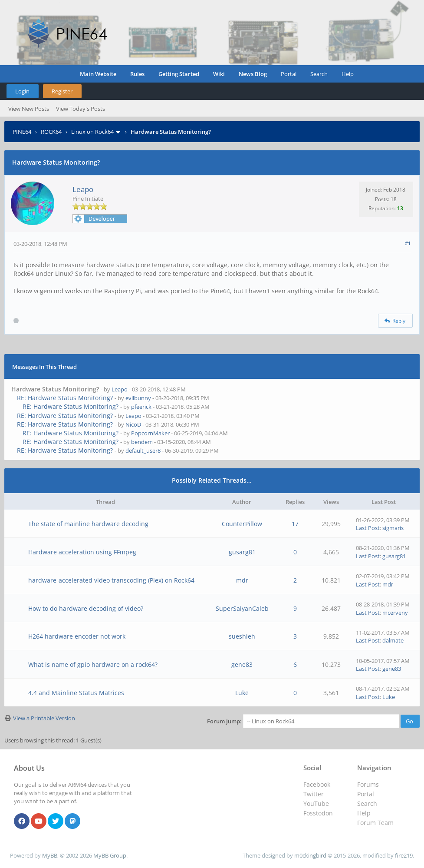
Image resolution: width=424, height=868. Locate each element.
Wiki (219, 74)
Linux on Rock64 (92, 132)
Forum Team (375, 823)
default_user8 (143, 451)
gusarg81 (242, 552)
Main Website (98, 74)
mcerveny (395, 613)
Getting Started (179, 74)
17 (295, 524)
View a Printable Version (44, 718)
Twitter (314, 794)
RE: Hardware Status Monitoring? (65, 398)
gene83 (242, 664)
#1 (408, 243)
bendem (142, 442)
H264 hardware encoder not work (77, 636)
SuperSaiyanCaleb (242, 608)
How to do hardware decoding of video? (86, 608)
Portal (289, 74)
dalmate (393, 640)
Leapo (83, 189)
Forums (368, 784)
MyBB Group (110, 855)
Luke (242, 693)
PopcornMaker (150, 433)
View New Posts (29, 109)
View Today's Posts (81, 109)
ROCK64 (51, 132)
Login (22, 91)
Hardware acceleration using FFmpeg (82, 552)
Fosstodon (318, 813)
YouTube (316, 803)
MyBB (50, 855)
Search (319, 74)
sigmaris (393, 528)
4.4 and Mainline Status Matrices (76, 693)
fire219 (404, 855)
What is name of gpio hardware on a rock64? (93, 664)
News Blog (253, 74)
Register (62, 91)
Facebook (317, 784)
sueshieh (242, 636)
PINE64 (22, 132)
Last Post (368, 528)
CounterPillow (242, 524)
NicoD (133, 424)
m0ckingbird (310, 855)
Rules (137, 74)
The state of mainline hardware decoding (88, 524)
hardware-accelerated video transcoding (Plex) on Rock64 (111, 580)
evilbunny (138, 398)
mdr (242, 580)
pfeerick (141, 407)
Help (348, 74)
